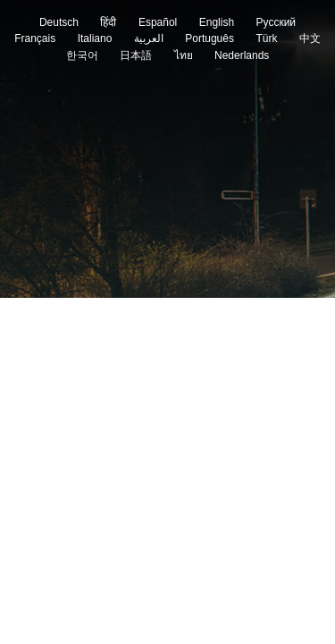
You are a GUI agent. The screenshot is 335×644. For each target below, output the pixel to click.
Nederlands (242, 55)
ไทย (184, 55)
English (217, 22)
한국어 (82, 55)
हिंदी (108, 22)
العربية (149, 38)
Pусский (276, 22)
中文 (310, 38)
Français (35, 38)
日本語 (136, 55)
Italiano (95, 38)
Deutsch (59, 22)
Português (209, 38)
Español (158, 22)
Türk (266, 38)
